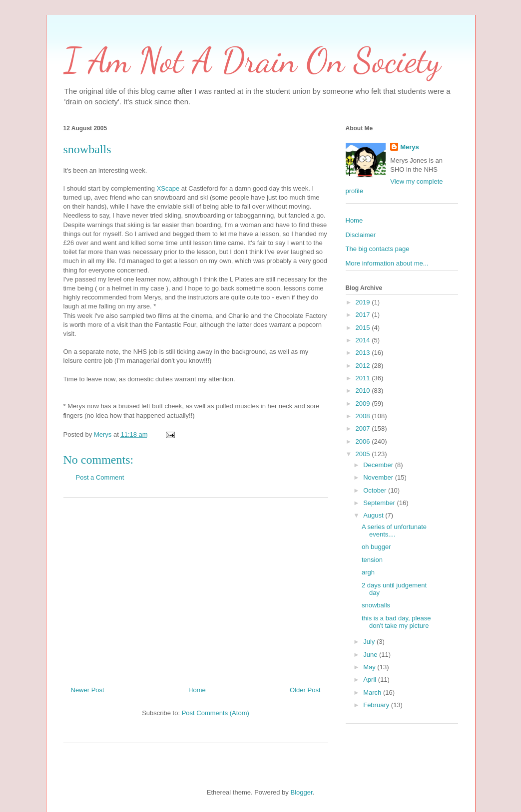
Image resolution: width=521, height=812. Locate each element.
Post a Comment (100, 477)
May (370, 667)
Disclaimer (361, 235)
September (380, 503)
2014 (364, 340)
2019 (364, 302)
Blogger (301, 792)
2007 (364, 428)
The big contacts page (378, 249)
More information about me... (387, 263)
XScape (168, 188)
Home (197, 690)
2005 (364, 454)
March (373, 692)
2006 (364, 441)
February (377, 705)
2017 (364, 315)
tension (372, 560)
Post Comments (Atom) (216, 713)
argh (368, 572)
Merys (410, 147)
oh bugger (376, 547)
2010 (364, 391)
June (371, 655)
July (370, 642)
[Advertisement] (196, 588)
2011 (364, 378)
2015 (364, 328)
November (379, 477)
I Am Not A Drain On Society (252, 60)
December (379, 465)
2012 (364, 366)
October (376, 490)
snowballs (376, 605)
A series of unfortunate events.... (394, 531)
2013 (364, 353)
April (371, 679)
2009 (364, 404)
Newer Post (88, 690)
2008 (364, 416)
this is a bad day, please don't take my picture (396, 622)
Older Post (305, 690)
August (374, 515)
